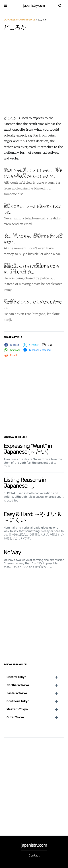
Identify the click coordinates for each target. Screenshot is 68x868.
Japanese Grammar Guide (20, 20)
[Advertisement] (34, 75)
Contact (34, 855)
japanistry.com (34, 5)
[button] (35, 677)
